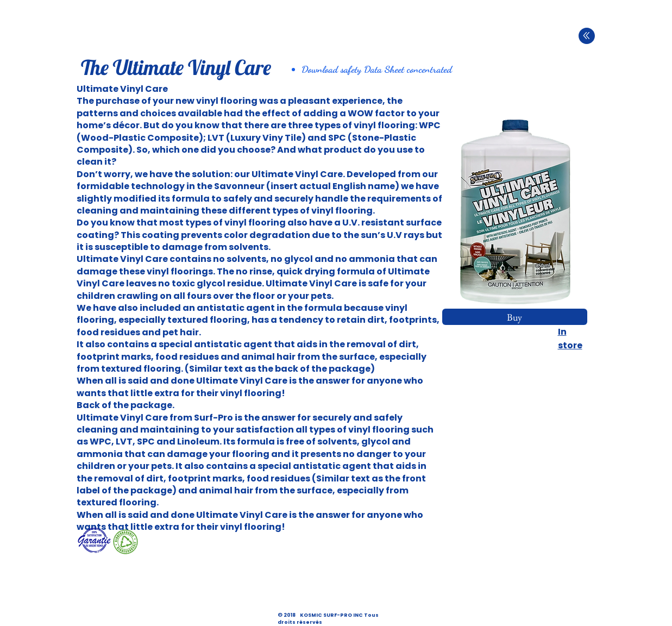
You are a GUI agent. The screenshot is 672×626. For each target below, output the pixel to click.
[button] (514, 212)
